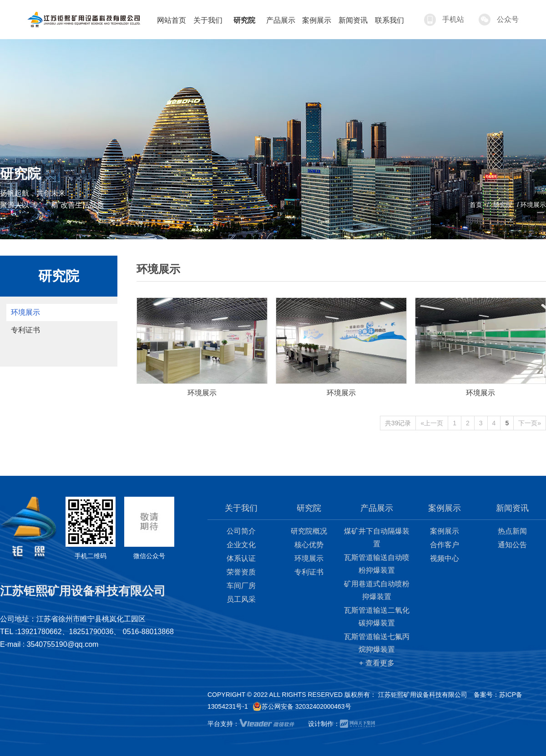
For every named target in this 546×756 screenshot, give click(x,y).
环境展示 (25, 312)
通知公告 (512, 545)
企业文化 (241, 545)
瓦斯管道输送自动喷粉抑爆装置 (377, 564)
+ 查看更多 (377, 663)
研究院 (503, 205)
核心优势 (309, 545)
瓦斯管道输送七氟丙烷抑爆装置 (377, 643)
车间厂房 (241, 586)
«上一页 (432, 423)
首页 (476, 205)
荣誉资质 (241, 572)
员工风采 (241, 599)
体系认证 (241, 558)
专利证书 (25, 330)
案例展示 (445, 531)
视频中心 (445, 558)
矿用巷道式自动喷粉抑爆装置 (377, 590)
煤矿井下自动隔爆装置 (377, 537)
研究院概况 (309, 531)
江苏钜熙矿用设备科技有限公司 (423, 695)
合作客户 (445, 545)
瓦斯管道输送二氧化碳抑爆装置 (377, 617)
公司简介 (241, 531)
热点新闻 (512, 531)
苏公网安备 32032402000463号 (302, 706)
